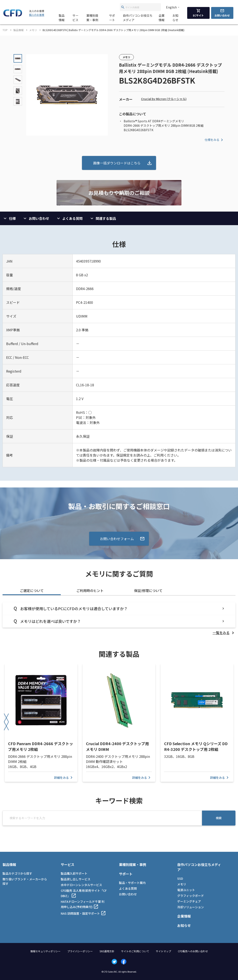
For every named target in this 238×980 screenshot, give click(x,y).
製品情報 (62, 18)
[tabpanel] (119, 619)
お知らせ (175, 18)
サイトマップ (163, 951)
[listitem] (224, 633)
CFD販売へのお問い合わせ (193, 951)
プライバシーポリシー (80, 951)
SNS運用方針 (107, 951)
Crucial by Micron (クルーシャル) (164, 99)
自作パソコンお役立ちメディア (138, 18)
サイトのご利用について (135, 951)
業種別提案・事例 (92, 18)
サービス (75, 18)
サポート (112, 18)
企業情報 (162, 18)
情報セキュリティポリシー (45, 951)
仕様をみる (214, 140)
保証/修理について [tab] (148, 590)
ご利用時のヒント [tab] (90, 590)
